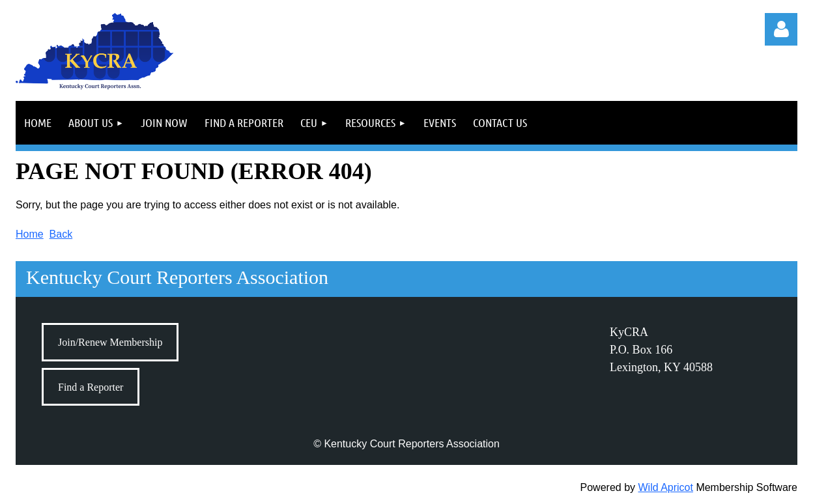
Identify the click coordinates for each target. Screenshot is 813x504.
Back (61, 234)
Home (30, 234)
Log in (781, 29)
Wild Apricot (665, 487)
